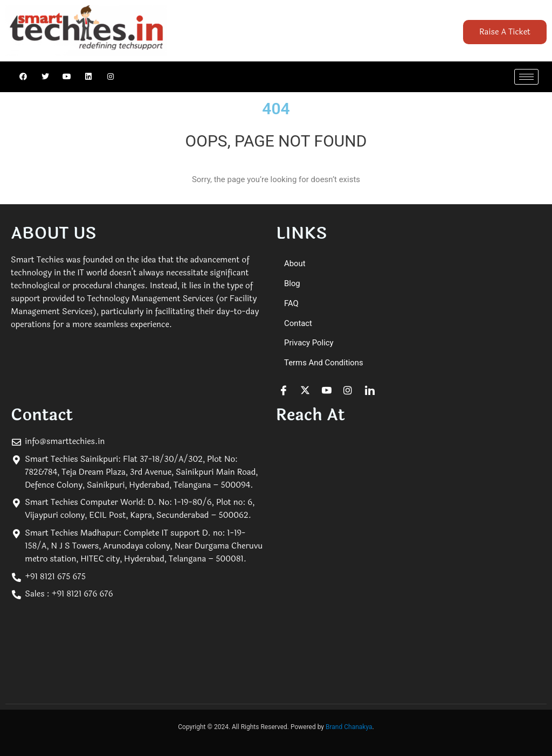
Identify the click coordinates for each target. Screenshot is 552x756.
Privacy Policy (309, 343)
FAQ (291, 303)
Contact (298, 323)
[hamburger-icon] (526, 77)
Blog (292, 283)
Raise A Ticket (505, 32)
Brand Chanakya (349, 727)
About (295, 263)
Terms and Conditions (324, 363)
